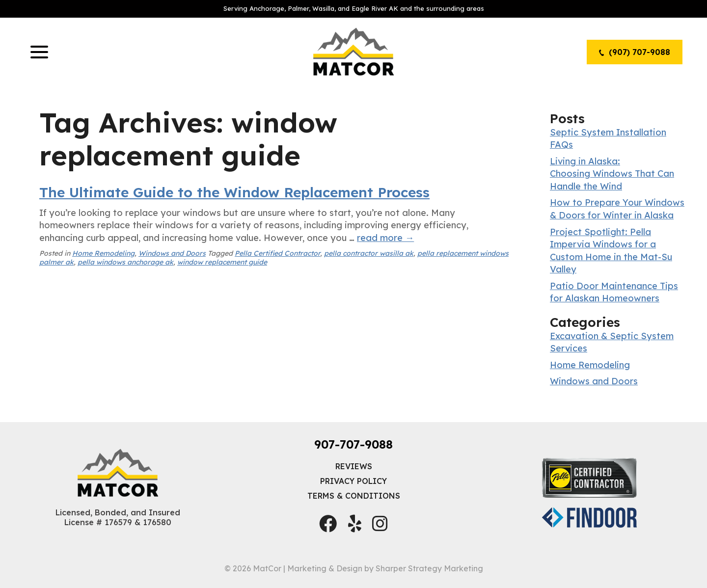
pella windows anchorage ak (125, 262)
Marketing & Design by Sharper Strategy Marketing (385, 568)
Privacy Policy (353, 481)
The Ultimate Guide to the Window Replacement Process (234, 192)
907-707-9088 (353, 444)
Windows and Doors (172, 253)
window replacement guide (222, 262)
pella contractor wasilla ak (369, 253)
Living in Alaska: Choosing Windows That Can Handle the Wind (612, 174)
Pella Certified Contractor (277, 253)
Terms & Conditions (354, 496)
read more (385, 238)
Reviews (354, 466)
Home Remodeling (103, 253)
